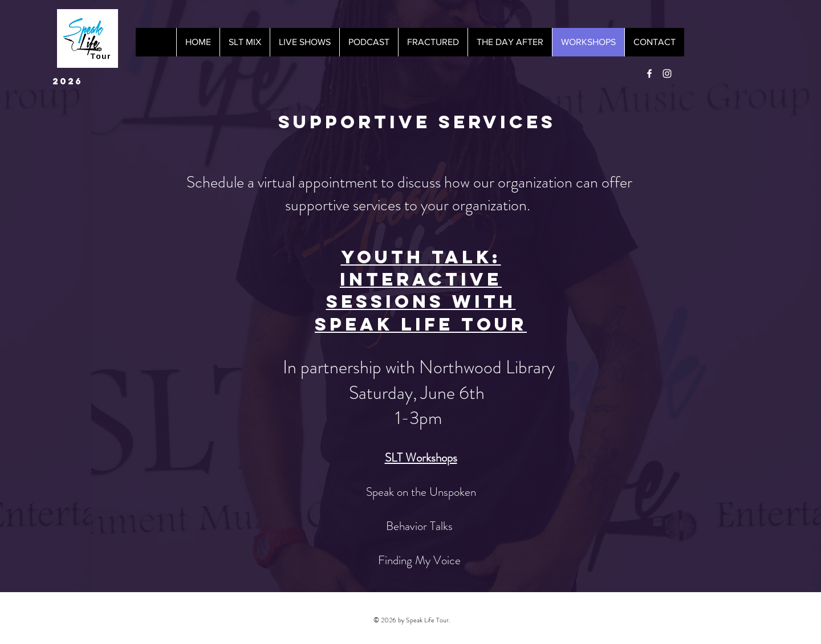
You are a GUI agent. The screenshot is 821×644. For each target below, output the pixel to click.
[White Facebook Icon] (649, 74)
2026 (68, 81)
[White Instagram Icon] (667, 74)
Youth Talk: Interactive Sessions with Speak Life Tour (421, 291)
